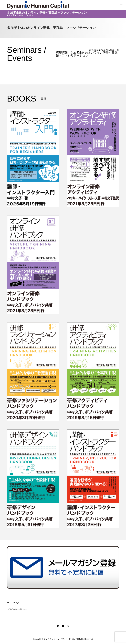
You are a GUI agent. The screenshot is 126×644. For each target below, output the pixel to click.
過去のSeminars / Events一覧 (104, 50)
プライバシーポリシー (17, 609)
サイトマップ (13, 603)
